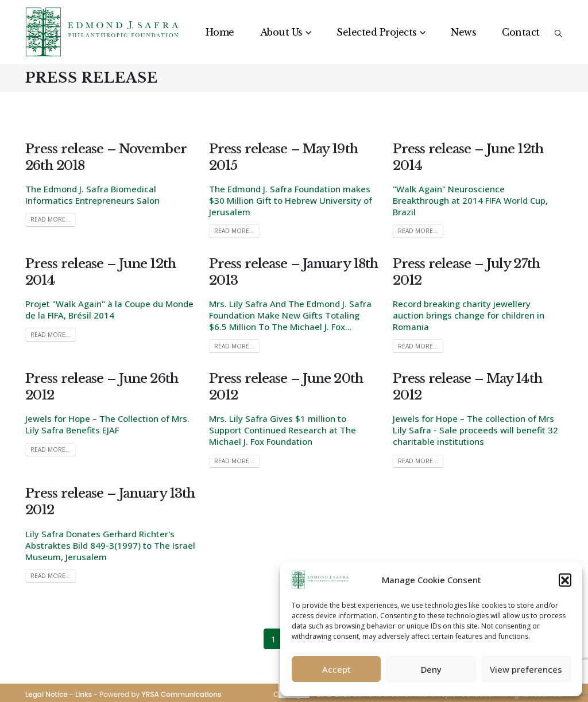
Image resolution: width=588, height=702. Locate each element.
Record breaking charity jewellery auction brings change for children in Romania (469, 315)
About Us (281, 32)
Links (84, 694)
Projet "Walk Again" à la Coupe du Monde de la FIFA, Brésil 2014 (109, 309)
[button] (565, 580)
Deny (431, 669)
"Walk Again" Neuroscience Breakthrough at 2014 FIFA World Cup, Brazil (470, 200)
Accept (336, 669)
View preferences (526, 669)
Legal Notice (47, 694)
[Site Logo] (103, 32)
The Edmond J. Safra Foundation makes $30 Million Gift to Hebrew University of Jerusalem (291, 200)
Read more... (51, 219)
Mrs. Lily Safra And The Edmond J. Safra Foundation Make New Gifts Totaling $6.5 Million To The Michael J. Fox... (290, 315)
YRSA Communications (181, 694)
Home (220, 32)
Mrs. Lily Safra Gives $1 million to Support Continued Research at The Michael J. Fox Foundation (283, 430)
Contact (521, 32)
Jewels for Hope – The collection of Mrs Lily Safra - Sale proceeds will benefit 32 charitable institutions (475, 430)
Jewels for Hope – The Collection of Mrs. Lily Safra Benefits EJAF (107, 424)
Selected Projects (377, 32)
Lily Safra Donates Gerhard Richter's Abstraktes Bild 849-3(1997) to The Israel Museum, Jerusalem (110, 545)
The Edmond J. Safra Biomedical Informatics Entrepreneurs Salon (92, 195)
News (463, 32)
